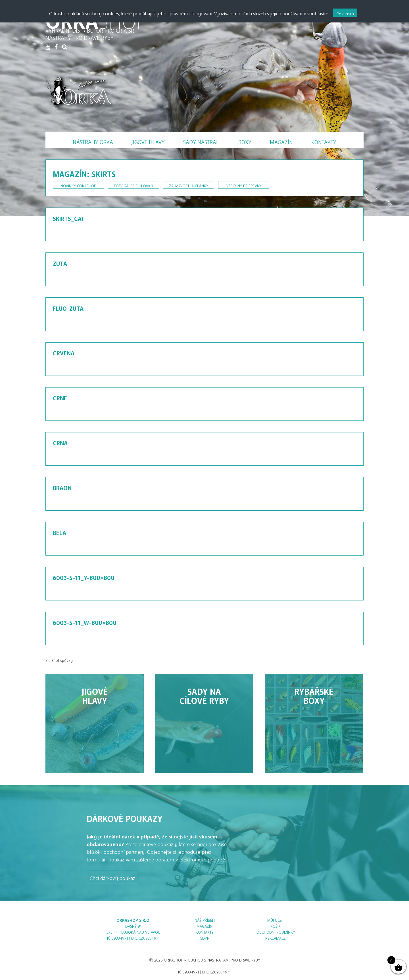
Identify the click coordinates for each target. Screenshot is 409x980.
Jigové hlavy (148, 141)
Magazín (281, 141)
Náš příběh (205, 919)
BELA (60, 531)
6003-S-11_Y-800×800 (84, 576)
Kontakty (324, 141)
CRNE (60, 397)
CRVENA (64, 352)
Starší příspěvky (59, 659)
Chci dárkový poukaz (112, 877)
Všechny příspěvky (244, 185)
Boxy (245, 141)
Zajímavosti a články (189, 185)
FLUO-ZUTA (68, 307)
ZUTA (60, 262)
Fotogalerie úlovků (133, 185)
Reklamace (276, 937)
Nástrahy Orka (93, 141)
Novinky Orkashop (78, 185)
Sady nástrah (202, 141)
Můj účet (276, 919)
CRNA (60, 442)
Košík (276, 925)
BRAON (62, 486)
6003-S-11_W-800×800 (85, 621)
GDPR (204, 937)
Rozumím (345, 13)
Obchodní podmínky (276, 931)
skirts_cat (69, 217)
